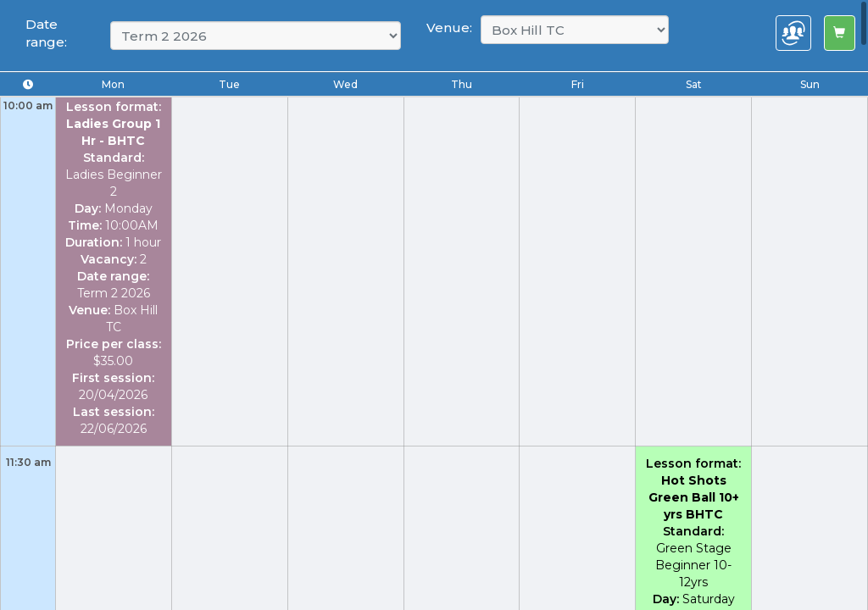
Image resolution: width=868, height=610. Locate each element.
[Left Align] (840, 33)
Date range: (46, 33)
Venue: (449, 28)
